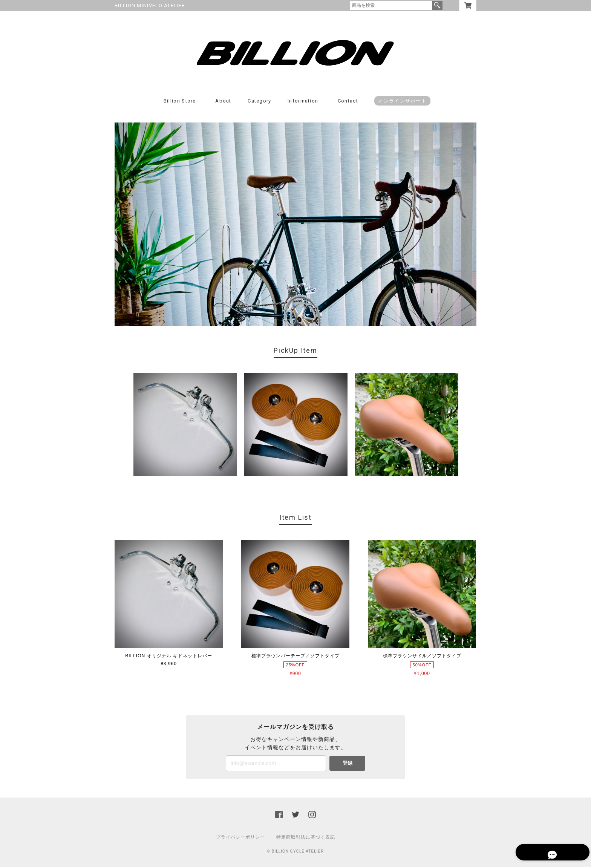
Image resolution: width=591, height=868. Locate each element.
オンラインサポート (402, 102)
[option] (185, 426)
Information (303, 102)
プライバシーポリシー (240, 838)
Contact (348, 102)
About (223, 102)
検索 (437, 5)
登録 (348, 764)
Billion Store (180, 102)
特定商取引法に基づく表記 (306, 838)
